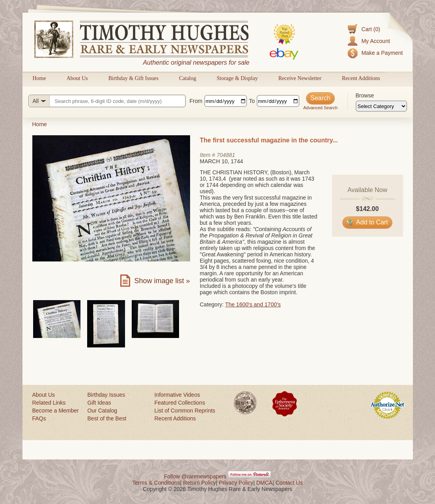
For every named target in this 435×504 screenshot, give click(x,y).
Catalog (188, 78)
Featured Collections (180, 403)
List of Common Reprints (185, 411)
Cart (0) (371, 29)
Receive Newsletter (300, 78)
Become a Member (56, 411)
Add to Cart (367, 222)
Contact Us (289, 483)
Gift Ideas (99, 403)
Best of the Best (107, 418)
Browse (365, 95)
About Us (77, 78)
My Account (375, 41)
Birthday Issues (106, 395)
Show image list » (162, 281)
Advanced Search (320, 108)
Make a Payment (382, 53)
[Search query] (107, 101)
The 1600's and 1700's (253, 304)
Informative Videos (177, 395)
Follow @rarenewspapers (195, 476)
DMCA (264, 483)
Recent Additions (361, 78)
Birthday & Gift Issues (133, 78)
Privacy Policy (236, 483)
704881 (226, 155)
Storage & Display (237, 78)
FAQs (39, 418)
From (196, 101)
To (252, 101)
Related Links (49, 403)
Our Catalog (102, 411)
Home (39, 78)
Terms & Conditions (156, 483)
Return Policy (199, 483)
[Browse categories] (381, 106)
